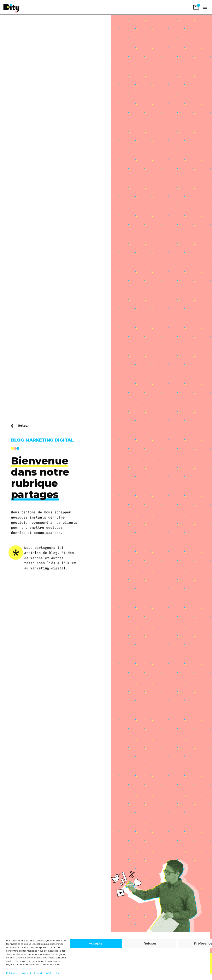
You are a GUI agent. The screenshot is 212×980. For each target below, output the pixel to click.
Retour (24, 426)
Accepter (96, 943)
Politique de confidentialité (45, 973)
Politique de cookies (17, 973)
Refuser (150, 943)
